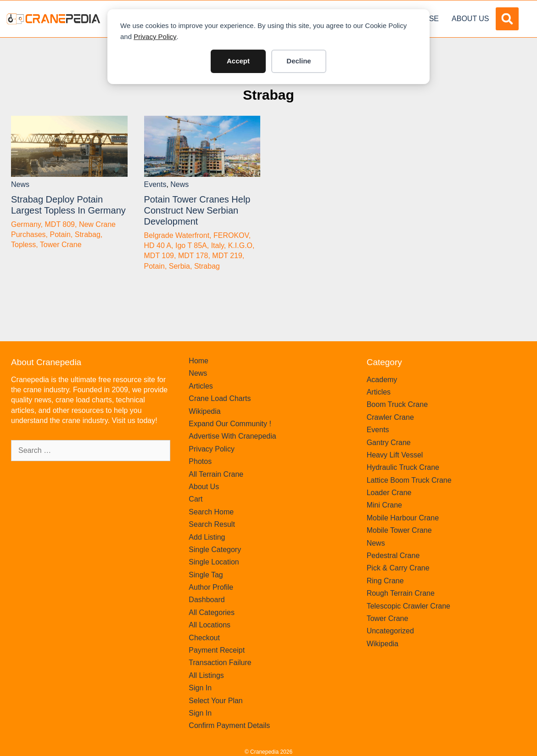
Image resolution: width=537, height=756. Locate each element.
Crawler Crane (390, 417)
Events (155, 184)
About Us (470, 19)
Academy (382, 380)
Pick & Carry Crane (398, 568)
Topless (23, 245)
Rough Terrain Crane (401, 593)
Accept (238, 61)
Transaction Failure (220, 663)
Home (199, 361)
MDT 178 (193, 256)
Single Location (214, 562)
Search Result (212, 524)
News (20, 184)
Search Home (211, 512)
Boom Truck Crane (397, 404)
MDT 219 (227, 256)
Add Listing (207, 537)
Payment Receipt (217, 650)
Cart (196, 499)
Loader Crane (389, 493)
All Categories (212, 612)
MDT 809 (60, 224)
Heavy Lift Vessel (395, 455)
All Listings (206, 675)
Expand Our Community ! (230, 424)
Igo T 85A (191, 245)
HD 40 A (158, 245)
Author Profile (211, 587)
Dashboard (207, 600)
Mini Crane (384, 505)
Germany (26, 224)
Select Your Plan (215, 701)
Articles (201, 386)
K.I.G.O (240, 245)
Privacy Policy (155, 37)
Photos (200, 461)
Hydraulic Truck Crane (403, 467)
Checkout (204, 638)
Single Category (215, 550)
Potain (60, 234)
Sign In (200, 688)
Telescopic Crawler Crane (408, 606)
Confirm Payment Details (229, 725)
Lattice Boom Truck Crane (409, 480)
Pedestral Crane (393, 556)
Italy (218, 245)
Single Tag (206, 575)
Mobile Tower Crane (399, 530)
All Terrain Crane (216, 474)
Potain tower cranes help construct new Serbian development (197, 210)
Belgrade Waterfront (177, 235)
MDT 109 (159, 256)
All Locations (210, 625)
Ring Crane (385, 581)
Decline (299, 61)
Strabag (268, 95)
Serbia (179, 266)
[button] (507, 19)
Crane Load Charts (220, 398)
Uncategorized (390, 631)
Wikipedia (204, 411)
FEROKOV (231, 235)
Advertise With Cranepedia (232, 436)
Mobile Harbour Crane (403, 518)
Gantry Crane (389, 443)
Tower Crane (61, 245)
